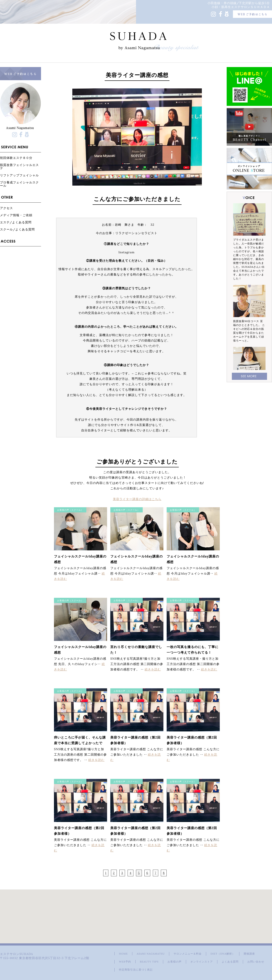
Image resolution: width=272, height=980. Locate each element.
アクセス (6, 208)
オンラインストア (202, 962)
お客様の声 (175, 962)
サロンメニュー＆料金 (188, 954)
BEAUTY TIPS (149, 962)
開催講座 (249, 954)
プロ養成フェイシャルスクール (19, 184)
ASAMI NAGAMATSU (151, 954)
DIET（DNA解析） (223, 954)
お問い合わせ (256, 962)
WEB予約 (125, 962)
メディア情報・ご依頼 (16, 215)
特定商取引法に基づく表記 (136, 970)
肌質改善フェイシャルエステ (19, 166)
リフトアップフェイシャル (19, 175)
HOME (123, 954)
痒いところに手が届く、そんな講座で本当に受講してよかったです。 (80, 743)
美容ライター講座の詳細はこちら (137, 499)
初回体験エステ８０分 (16, 158)
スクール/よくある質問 (17, 229)
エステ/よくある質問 (16, 222)
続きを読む (153, 669)
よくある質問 (230, 962)
